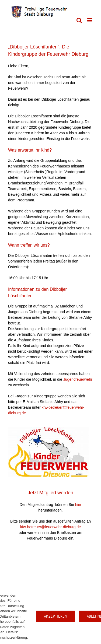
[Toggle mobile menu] (90, 20)
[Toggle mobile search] (79, 20)
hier (78, 505)
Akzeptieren (55, 616)
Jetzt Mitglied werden (50, 493)
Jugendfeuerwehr (78, 379)
